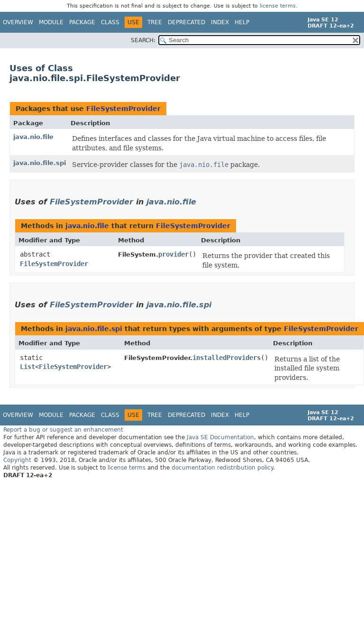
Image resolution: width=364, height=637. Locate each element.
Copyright (17, 460)
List (27, 367)
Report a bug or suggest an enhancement (63, 430)
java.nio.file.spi (40, 163)
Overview (18, 22)
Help (242, 22)
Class (110, 22)
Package (82, 22)
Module (51, 22)
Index (220, 22)
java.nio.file (33, 137)
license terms (278, 6)
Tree (155, 22)
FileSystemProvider (123, 109)
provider (173, 254)
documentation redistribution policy (222, 468)
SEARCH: (143, 40)
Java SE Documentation (220, 437)
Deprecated (187, 22)
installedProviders (227, 358)
